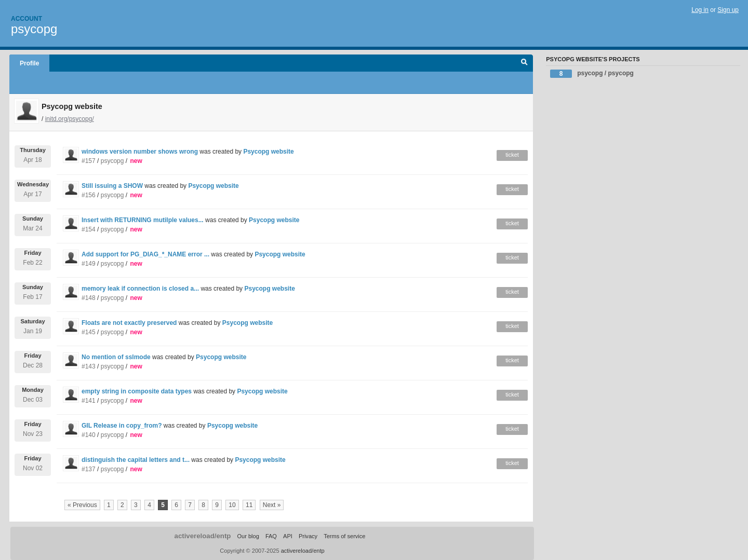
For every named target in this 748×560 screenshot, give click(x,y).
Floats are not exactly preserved (129, 323)
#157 (89, 161)
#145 (89, 332)
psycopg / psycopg (592, 74)
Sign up (728, 10)
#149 (89, 264)
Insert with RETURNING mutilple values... (143, 220)
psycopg (34, 29)
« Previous (82, 505)
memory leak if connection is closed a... (140, 289)
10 (232, 505)
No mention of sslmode (116, 357)
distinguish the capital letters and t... (136, 460)
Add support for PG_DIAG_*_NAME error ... (145, 254)
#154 (89, 229)
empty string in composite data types (137, 391)
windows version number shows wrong (140, 152)
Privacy (308, 536)
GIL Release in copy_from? (122, 426)
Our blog (248, 536)
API (288, 536)
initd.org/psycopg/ (70, 119)
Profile (29, 63)
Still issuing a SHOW (113, 186)
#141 (89, 401)
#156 (89, 195)
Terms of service (344, 536)
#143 (89, 366)
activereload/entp (203, 536)
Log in (700, 10)
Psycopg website (268, 152)
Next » (272, 505)
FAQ (271, 536)
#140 (89, 435)
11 (249, 505)
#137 (89, 469)
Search (524, 63)
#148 (89, 298)
